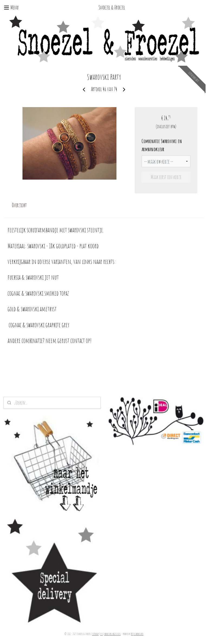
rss (102, 634)
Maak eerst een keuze (166, 177)
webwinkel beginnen (113, 634)
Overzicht (19, 205)
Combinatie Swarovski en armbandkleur (162, 145)
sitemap (95, 634)
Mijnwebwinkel (137, 634)
